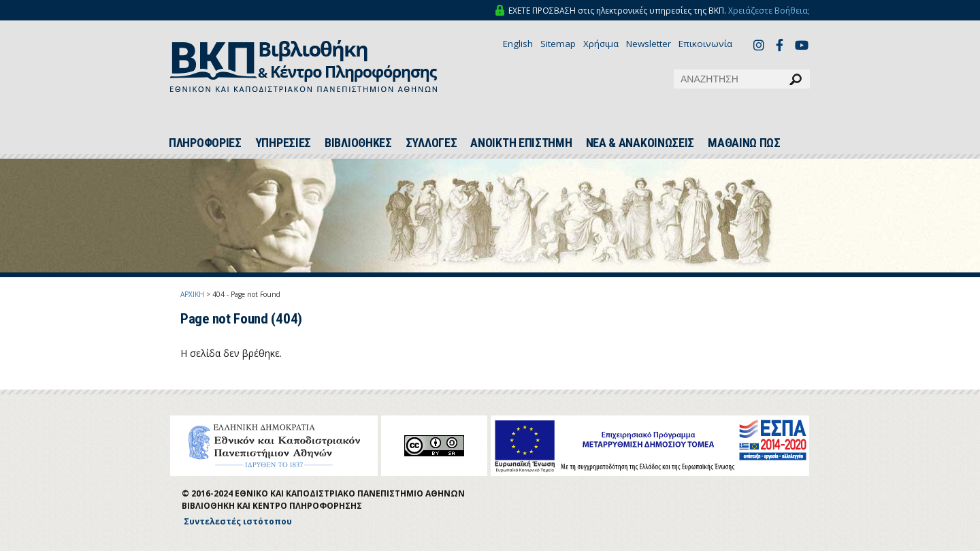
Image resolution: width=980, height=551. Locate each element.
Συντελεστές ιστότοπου (238, 521)
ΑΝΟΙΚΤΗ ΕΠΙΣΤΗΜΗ (521, 143)
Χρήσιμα (601, 44)
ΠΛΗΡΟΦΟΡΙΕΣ (205, 143)
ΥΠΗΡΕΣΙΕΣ (283, 143)
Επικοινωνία (705, 44)
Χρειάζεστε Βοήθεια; (769, 11)
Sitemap (558, 44)
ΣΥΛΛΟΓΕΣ (431, 143)
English (518, 44)
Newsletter (649, 44)
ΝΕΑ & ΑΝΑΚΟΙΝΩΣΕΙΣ (640, 143)
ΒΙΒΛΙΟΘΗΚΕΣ (358, 143)
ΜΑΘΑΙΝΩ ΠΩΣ (744, 143)
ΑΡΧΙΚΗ (192, 294)
